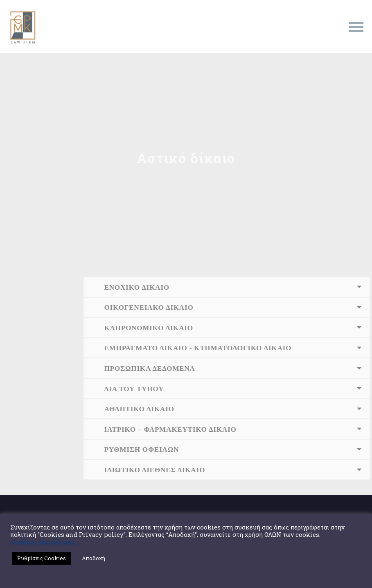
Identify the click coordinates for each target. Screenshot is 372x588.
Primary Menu (356, 27)
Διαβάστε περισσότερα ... (45, 542)
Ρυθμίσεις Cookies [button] (42, 558)
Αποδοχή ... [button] (96, 558)
